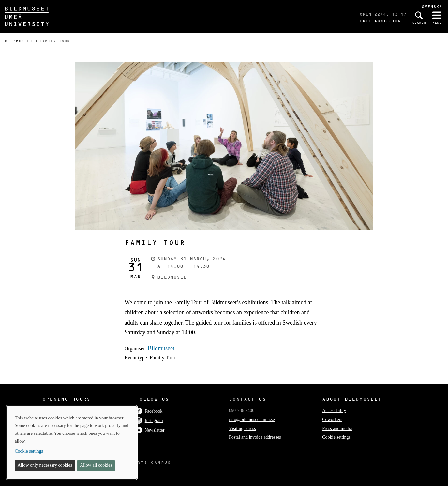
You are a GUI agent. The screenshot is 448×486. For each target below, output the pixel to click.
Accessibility (334, 410)
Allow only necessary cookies (45, 465)
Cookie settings (336, 437)
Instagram (149, 421)
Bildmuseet (19, 41)
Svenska (432, 6)
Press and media (337, 428)
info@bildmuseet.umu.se (252, 420)
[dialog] (72, 443)
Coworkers (332, 420)
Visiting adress (242, 428)
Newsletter (150, 430)
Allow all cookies (96, 465)
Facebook (149, 411)
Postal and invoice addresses (255, 437)
